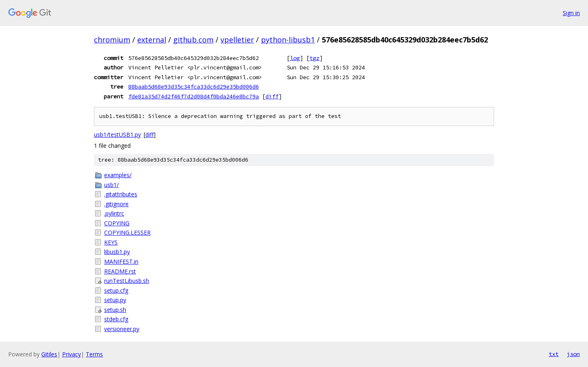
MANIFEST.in (121, 261)
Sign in (571, 13)
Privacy (71, 354)
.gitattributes (121, 194)
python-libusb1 (288, 40)
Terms (94, 354)
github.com (193, 40)
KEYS (111, 242)
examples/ (118, 175)
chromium (112, 40)
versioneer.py (122, 329)
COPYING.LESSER (127, 232)
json (573, 354)
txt (554, 354)
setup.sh (115, 310)
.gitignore (116, 204)
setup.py (115, 300)
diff (272, 96)
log (295, 58)
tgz (314, 58)
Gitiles (49, 354)
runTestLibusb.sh (127, 281)
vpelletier (237, 40)
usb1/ (111, 185)
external (152, 40)
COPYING (117, 223)
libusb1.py (117, 252)
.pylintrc (114, 213)
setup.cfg (116, 290)
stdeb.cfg (116, 319)
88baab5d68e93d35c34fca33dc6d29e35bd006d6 (194, 87)
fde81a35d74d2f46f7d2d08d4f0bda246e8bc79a (194, 96)
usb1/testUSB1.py (117, 135)
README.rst (120, 271)
